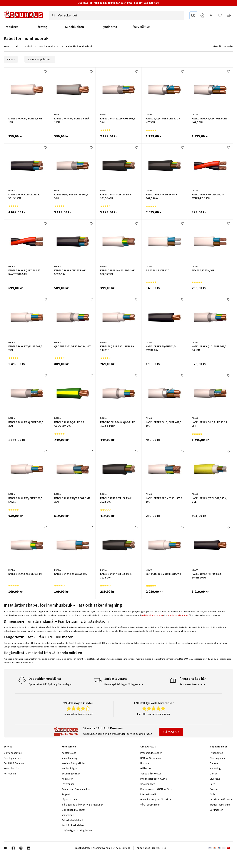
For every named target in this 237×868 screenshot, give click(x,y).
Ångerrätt (67, 794)
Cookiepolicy (148, 784)
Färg (212, 784)
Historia (145, 763)
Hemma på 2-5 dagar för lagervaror (124, 684)
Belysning (215, 768)
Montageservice (13, 753)
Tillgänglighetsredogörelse (77, 830)
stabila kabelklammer (178, 615)
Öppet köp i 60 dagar (73, 810)
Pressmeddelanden (151, 753)
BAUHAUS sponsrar (151, 758)
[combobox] (117, 15)
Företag (41, 27)
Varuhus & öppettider (74, 763)
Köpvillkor (67, 779)
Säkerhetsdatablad (72, 820)
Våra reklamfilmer (150, 805)
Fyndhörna (109, 27)
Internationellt (148, 794)
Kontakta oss (69, 753)
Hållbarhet (146, 768)
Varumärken (142, 27)
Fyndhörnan (216, 753)
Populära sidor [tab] (218, 747)
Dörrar (213, 774)
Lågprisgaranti (70, 799)
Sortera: (40, 59)
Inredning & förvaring (222, 799)
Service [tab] (8, 747)
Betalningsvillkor (71, 774)
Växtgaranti (68, 815)
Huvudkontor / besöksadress (157, 799)
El (17, 46)
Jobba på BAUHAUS (151, 774)
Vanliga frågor (69, 768)
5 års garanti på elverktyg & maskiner (82, 805)
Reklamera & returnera (192, 684)
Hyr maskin (10, 774)
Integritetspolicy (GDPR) (154, 779)
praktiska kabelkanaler (152, 615)
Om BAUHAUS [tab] (148, 747)
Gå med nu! (171, 732)
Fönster (214, 789)
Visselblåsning (70, 758)
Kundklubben (74, 27)
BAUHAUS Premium (14, 763)
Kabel (29, 46)
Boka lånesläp (11, 768)
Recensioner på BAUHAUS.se (156, 789)
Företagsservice (13, 758)
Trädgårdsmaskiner (221, 805)
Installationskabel (49, 46)
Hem (6, 46)
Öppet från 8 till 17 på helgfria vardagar (50, 684)
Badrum (214, 763)
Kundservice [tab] (69, 747)
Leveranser (68, 784)
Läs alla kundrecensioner (78, 714)
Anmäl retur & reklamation (76, 789)
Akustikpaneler (218, 758)
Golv (212, 794)
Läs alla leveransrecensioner (154, 714)
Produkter (11, 27)
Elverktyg (215, 779)
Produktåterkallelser (73, 825)
